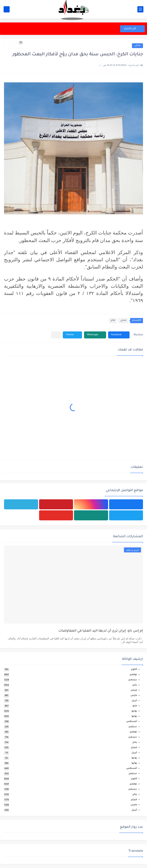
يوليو (134, 716)
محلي (137, 46)
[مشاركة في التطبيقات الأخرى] (56, 335)
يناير (135, 685)
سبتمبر (133, 727)
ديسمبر (133, 680)
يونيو (134, 711)
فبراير (134, 690)
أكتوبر (134, 670)
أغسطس (132, 722)
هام (113, 320)
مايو (135, 706)
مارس (134, 696)
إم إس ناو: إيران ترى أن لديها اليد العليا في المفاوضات (101, 631)
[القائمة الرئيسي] (140, 9)
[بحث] (7, 9)
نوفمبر (133, 675)
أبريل (134, 701)
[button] (119, 335)
